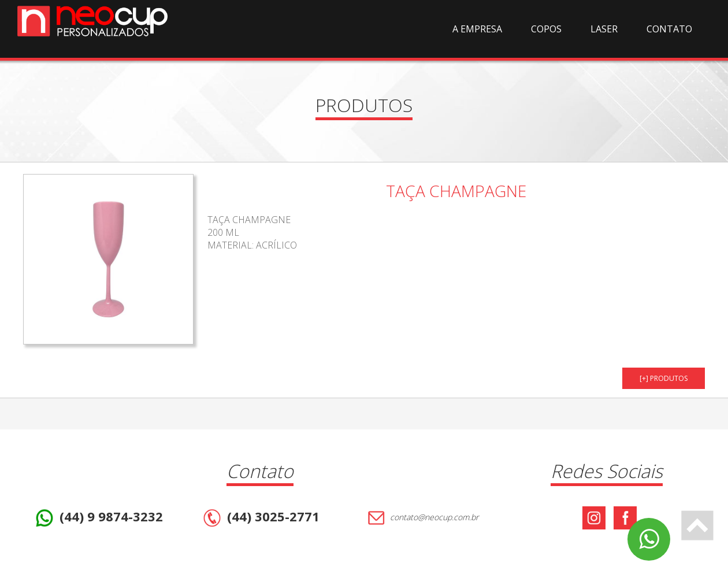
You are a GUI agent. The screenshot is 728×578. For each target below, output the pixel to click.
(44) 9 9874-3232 (98, 518)
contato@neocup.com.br (421, 518)
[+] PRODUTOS (664, 378)
